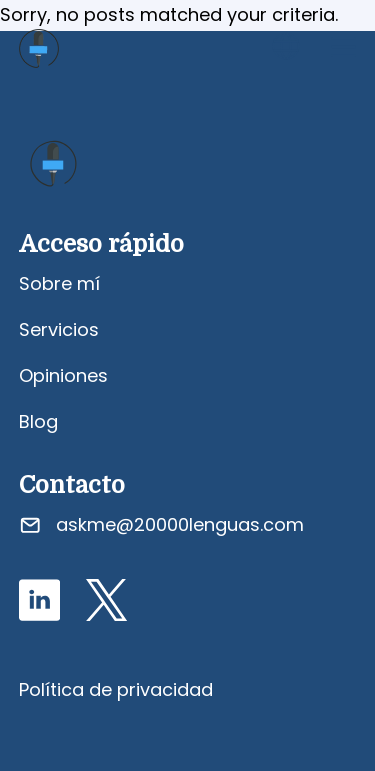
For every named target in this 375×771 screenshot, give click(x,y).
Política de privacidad (116, 689)
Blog (38, 421)
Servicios (59, 329)
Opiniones (63, 375)
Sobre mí (59, 283)
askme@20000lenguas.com (180, 524)
